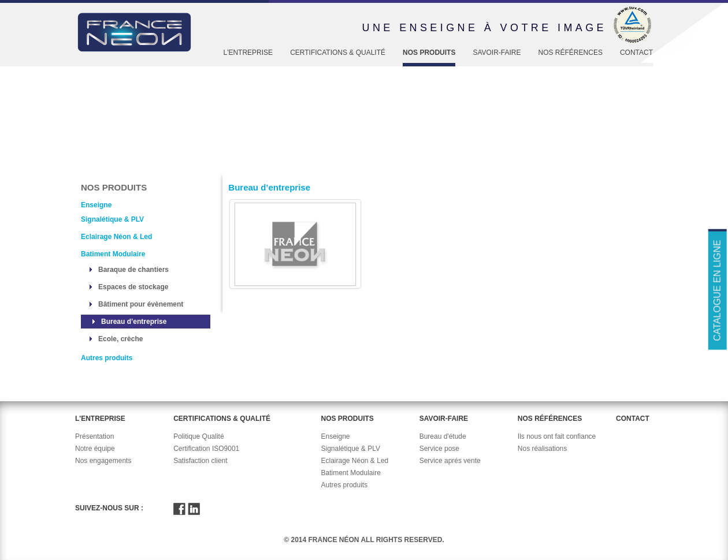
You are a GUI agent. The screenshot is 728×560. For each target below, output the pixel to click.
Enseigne (177, 163)
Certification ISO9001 (206, 449)
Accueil (93, 163)
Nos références (571, 53)
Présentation (94, 436)
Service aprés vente (450, 461)
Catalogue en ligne (717, 290)
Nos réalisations (542, 449)
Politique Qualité (198, 436)
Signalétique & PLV (112, 219)
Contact (636, 53)
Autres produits (107, 358)
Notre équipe (95, 449)
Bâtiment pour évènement (141, 304)
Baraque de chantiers (133, 270)
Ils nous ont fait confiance (557, 436)
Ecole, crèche (120, 339)
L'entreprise (248, 53)
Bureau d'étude (443, 436)
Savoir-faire (497, 53)
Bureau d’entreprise (134, 322)
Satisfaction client (200, 461)
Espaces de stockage (133, 287)
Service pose (439, 449)
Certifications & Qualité (338, 53)
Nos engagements (103, 461)
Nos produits (429, 53)
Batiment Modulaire (113, 254)
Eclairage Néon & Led (116, 237)
